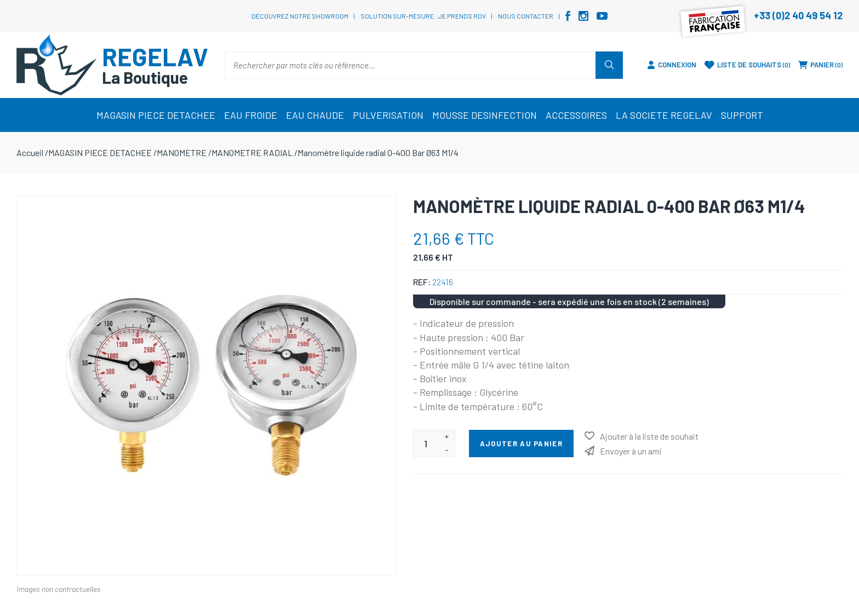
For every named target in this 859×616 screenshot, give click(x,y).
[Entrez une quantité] (426, 444)
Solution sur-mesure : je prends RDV (423, 16)
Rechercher (609, 65)
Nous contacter (526, 16)
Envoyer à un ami (631, 451)
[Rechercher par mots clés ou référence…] (410, 65)
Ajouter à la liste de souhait (649, 436)
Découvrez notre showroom (300, 16)
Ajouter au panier (521, 444)
